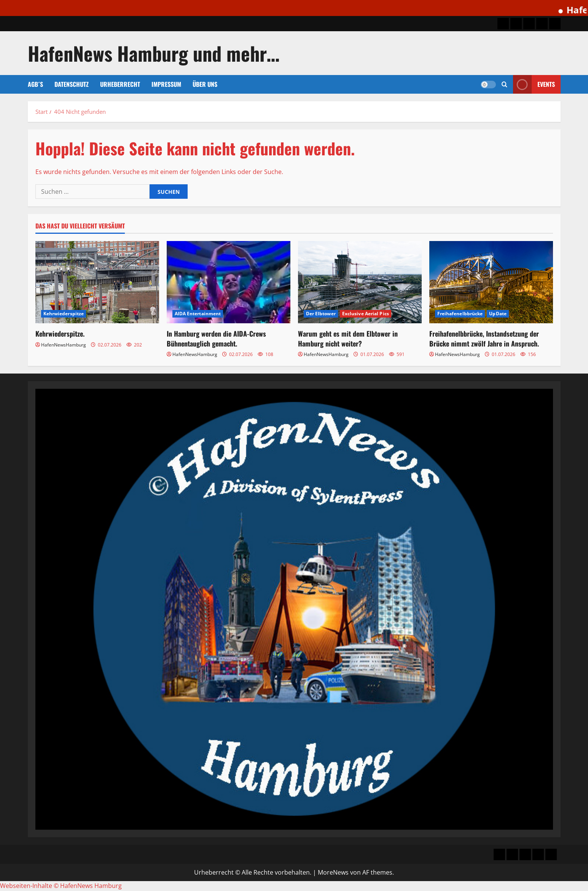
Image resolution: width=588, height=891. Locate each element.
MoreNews (333, 872)
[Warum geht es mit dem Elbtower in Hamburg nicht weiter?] (360, 282)
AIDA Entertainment (198, 314)
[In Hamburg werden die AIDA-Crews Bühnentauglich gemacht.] (229, 282)
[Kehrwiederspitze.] (97, 282)
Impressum (166, 84)
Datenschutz (72, 84)
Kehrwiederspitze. (60, 334)
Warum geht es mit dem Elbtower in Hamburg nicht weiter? (348, 338)
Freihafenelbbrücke (460, 314)
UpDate (498, 314)
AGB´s (35, 84)
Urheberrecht (120, 84)
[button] (504, 84)
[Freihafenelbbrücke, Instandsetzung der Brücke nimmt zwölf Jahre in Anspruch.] (491, 282)
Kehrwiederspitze (64, 314)
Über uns (205, 84)
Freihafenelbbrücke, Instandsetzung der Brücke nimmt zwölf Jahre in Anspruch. (484, 338)
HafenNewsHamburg (64, 345)
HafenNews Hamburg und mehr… (154, 53)
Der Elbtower (321, 314)
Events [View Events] (534, 84)
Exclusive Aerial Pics (366, 314)
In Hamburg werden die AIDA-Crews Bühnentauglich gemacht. (216, 338)
